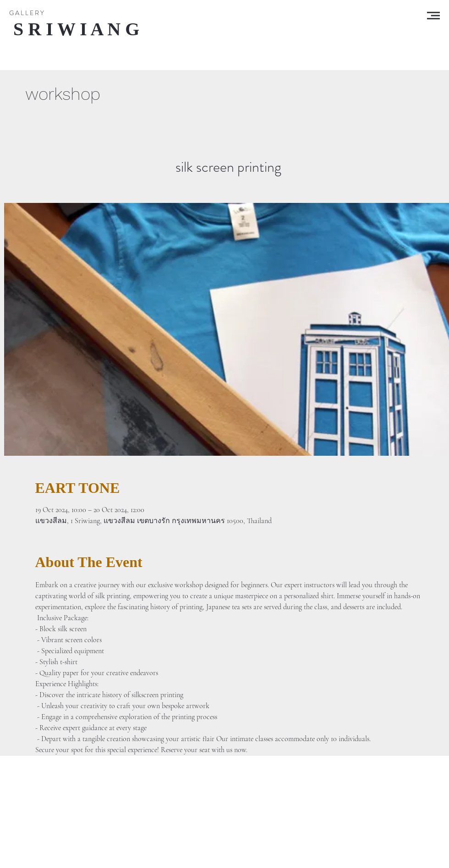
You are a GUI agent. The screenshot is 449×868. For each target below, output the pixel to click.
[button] (433, 16)
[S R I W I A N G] (76, 29)
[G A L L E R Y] (27, 13)
